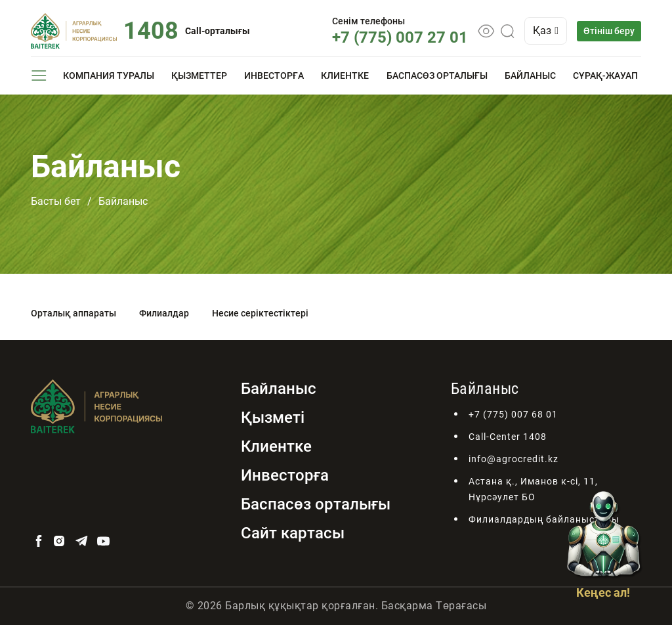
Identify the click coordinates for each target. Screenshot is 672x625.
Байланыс (530, 75)
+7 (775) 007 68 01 (513, 414)
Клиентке (345, 75)
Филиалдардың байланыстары (544, 519)
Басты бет (56, 201)
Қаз (546, 31)
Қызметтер (199, 75)
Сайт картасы (293, 533)
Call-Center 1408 (508, 437)
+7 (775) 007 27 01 (400, 37)
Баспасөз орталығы (437, 75)
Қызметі (273, 418)
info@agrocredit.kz (514, 459)
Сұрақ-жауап (605, 75)
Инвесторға (274, 75)
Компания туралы (109, 75)
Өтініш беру (609, 31)
